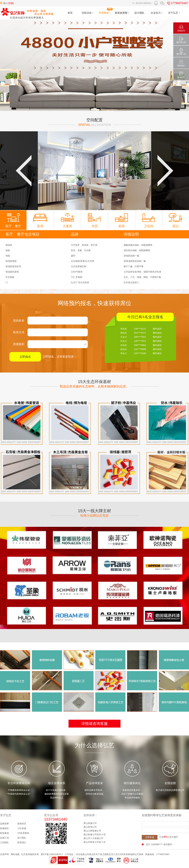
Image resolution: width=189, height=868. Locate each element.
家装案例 (4, 833)
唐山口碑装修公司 (92, 831)
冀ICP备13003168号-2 (52, 854)
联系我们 (22, 842)
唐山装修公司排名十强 (94, 834)
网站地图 (15, 854)
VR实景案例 (23, 833)
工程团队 (4, 842)
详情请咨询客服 (94, 724)
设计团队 (22, 838)
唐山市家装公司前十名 (94, 842)
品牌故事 (4, 824)
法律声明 (4, 854)
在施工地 (4, 838)
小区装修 (22, 828)
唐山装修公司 (90, 823)
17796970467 (177, 3)
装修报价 (4, 828)
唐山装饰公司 (90, 827)
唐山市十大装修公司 (93, 838)
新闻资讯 (22, 824)
